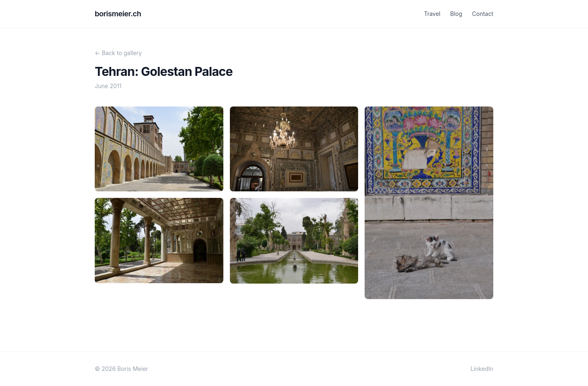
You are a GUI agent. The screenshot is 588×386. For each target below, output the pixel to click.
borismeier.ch (118, 14)
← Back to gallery (118, 53)
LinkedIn (482, 369)
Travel (432, 14)
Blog (456, 14)
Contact (483, 14)
